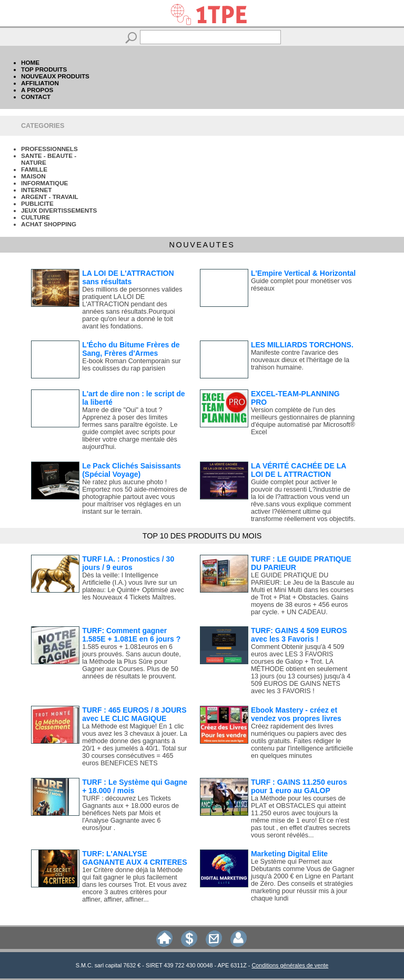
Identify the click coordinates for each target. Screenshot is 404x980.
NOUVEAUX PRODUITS (55, 76)
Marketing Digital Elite (289, 854)
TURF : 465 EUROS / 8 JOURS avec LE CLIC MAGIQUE (134, 714)
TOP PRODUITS (44, 69)
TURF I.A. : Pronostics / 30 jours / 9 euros (128, 563)
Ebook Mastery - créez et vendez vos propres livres (296, 714)
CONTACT (36, 97)
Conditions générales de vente (290, 965)
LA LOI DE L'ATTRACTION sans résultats (128, 277)
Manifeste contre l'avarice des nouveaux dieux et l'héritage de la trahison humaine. (300, 360)
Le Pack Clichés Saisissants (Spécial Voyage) (132, 470)
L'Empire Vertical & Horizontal (303, 273)
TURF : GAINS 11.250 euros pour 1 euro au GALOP (299, 786)
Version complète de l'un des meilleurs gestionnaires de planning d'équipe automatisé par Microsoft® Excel (303, 421)
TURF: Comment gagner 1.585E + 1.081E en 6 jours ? (131, 635)
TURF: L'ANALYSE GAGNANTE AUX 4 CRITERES (134, 858)
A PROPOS (37, 90)
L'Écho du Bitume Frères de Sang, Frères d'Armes (131, 349)
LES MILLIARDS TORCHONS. (302, 345)
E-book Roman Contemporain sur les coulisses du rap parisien (132, 365)
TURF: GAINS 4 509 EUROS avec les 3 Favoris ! (299, 635)
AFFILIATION (40, 83)
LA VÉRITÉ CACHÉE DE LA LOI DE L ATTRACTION (299, 470)
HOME (30, 62)
